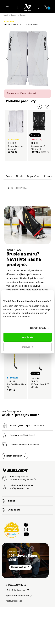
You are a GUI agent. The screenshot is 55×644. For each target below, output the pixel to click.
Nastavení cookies (14, 601)
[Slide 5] (38, 83)
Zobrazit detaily (38, 328)
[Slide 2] (28, 83)
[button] (47, 7)
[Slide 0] (17, 83)
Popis (9, 176)
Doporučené (33, 176)
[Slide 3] (33, 83)
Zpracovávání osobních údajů (19, 596)
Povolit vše (27, 337)
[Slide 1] (22, 83)
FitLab (19, 176)
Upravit (28, 347)
